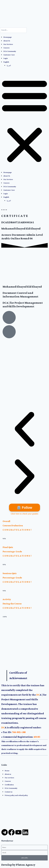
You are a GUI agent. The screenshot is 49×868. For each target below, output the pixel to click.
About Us (7, 41)
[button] (24, 121)
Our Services (8, 44)
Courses (6, 48)
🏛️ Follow (24, 508)
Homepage (8, 37)
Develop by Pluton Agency (18, 865)
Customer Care (9, 55)
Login (6, 58)
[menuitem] (26, 62)
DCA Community (10, 51)
